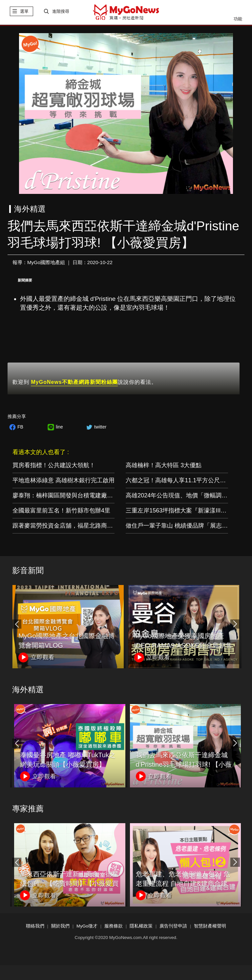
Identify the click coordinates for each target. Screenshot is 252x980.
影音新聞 (28, 571)
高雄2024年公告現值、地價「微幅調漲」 (179, 496)
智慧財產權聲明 (210, 927)
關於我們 (60, 927)
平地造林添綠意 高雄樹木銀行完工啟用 (63, 481)
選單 (24, 12)
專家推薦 (28, 810)
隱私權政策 (141, 927)
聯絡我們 (35, 927)
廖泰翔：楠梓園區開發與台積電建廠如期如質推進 (77, 496)
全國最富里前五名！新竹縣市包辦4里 (61, 511)
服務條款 (114, 927)
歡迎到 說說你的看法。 (85, 384)
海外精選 (28, 690)
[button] (235, 625)
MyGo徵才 (87, 927)
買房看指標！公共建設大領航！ (54, 466)
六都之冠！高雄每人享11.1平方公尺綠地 (179, 481)
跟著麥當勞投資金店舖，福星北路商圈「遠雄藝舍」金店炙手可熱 (98, 527)
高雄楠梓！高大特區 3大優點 (164, 466)
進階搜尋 (61, 12)
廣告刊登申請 (173, 927)
